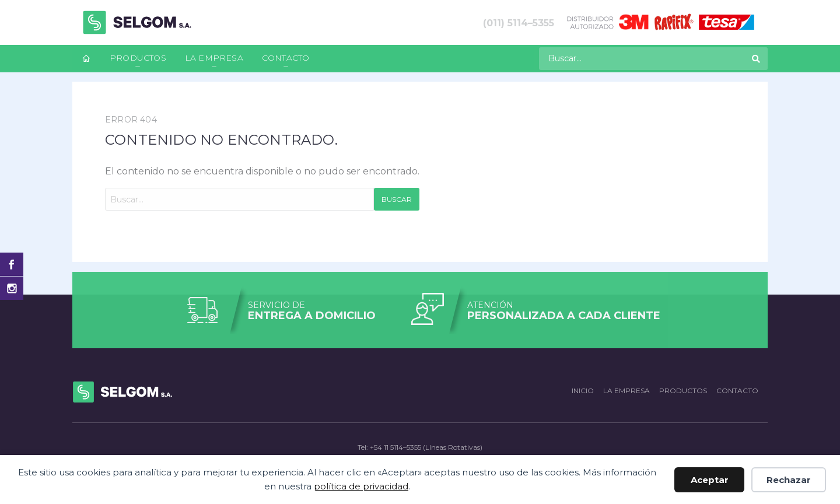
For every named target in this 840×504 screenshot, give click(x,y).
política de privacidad (361, 486)
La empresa (214, 58)
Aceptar (710, 480)
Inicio (583, 391)
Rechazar (789, 480)
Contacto (286, 58)
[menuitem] (86, 59)
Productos (138, 58)
